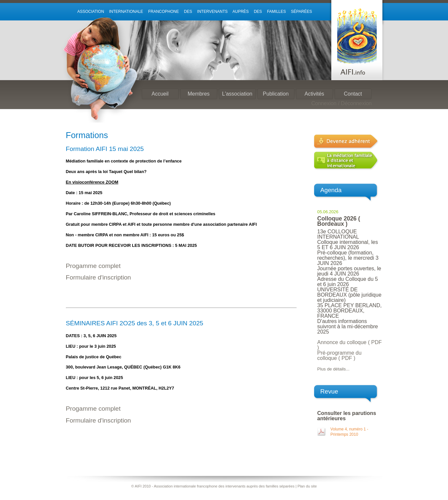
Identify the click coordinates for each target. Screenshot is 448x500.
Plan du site (307, 486)
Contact (353, 94)
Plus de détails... (333, 369)
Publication (276, 94)
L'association (237, 94)
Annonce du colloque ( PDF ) (349, 345)
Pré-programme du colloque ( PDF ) (339, 355)
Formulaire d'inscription (99, 277)
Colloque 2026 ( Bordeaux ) (339, 221)
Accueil (160, 94)
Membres (199, 94)
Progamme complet (93, 266)
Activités (314, 94)
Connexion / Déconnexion (341, 103)
